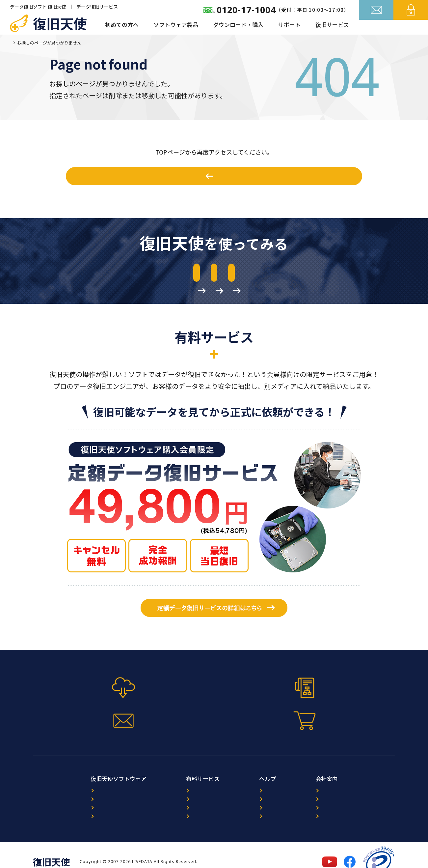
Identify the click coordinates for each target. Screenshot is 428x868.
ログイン (411, 25)
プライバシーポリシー (345, 800)
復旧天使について (340, 779)
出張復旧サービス (168, 811)
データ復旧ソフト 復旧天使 (38, 7)
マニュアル (169, 707)
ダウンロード (67, 800)
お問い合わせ (376, 25)
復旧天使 (60, 23)
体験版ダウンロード (78, 707)
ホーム (16, 43)
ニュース (257, 779)
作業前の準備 (335, 274)
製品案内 (63, 779)
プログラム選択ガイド (77, 790)
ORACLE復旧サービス (172, 790)
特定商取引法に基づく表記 (350, 811)
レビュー (257, 790)
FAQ (252, 800)
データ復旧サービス (97, 7)
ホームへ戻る (218, 176)
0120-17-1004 (246, 10)
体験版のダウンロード (85, 274)
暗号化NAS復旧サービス (175, 800)
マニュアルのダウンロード (210, 274)
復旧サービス (332, 25)
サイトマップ (262, 811)
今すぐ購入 (350, 707)
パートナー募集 (338, 790)
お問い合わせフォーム (259, 707)
